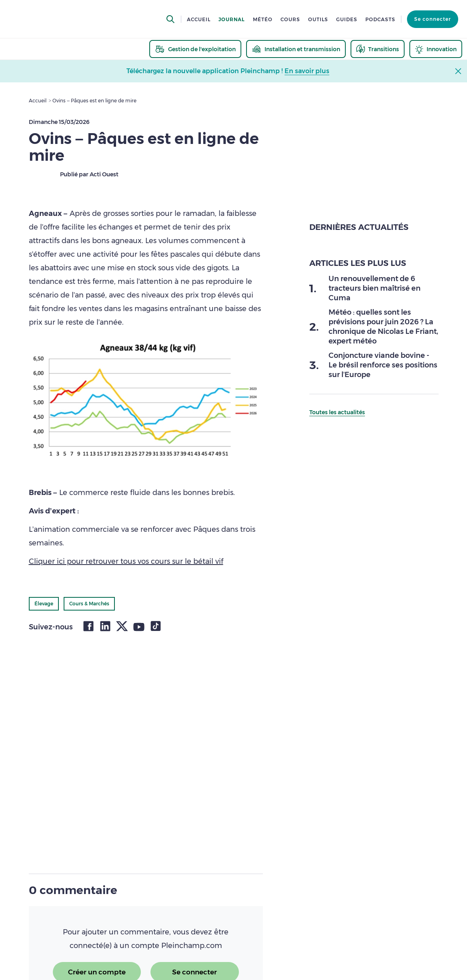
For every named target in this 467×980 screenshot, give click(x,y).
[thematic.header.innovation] (436, 49)
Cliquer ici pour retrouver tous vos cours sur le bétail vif (126, 561)
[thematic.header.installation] (296, 49)
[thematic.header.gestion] (195, 49)
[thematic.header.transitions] (378, 49)
